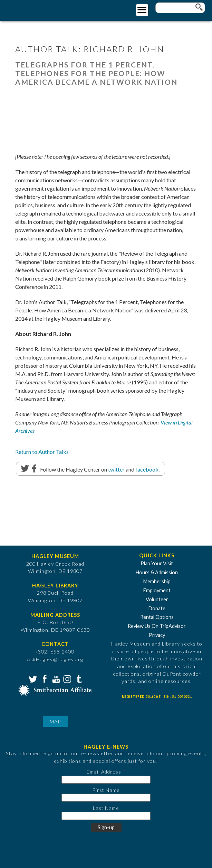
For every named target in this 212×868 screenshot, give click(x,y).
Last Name (106, 808)
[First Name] (106, 798)
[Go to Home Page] (34, 9)
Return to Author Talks (42, 452)
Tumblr (78, 678)
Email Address (104, 772)
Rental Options (157, 617)
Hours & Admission (157, 572)
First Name (106, 790)
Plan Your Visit (157, 563)
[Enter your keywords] (180, 8)
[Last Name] (106, 816)
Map (55, 721)
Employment (157, 590)
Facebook (44, 678)
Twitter (32, 678)
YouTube (55, 678)
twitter (116, 469)
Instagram (67, 678)
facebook (147, 469)
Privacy (157, 635)
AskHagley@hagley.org (55, 659)
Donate (157, 608)
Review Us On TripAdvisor (157, 626)
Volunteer (157, 599)
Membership (157, 581)
